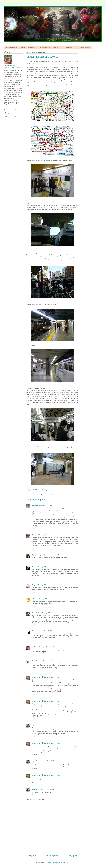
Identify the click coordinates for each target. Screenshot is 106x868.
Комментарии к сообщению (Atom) (58, 862)
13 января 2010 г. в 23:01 (46, 789)
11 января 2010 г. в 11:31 (44, 505)
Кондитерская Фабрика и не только (50, 47)
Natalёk (34, 567)
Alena (34, 505)
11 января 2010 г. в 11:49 (46, 535)
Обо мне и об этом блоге (28, 47)
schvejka (35, 599)
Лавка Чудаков (85, 47)
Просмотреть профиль (11, 117)
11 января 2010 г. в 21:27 (52, 701)
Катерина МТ (36, 677)
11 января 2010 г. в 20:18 (44, 661)
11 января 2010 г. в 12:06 (45, 567)
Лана (33, 631)
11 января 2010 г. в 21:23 (52, 677)
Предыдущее (72, 856)
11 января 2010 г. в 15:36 (49, 613)
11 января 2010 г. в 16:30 (44, 631)
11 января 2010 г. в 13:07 (46, 599)
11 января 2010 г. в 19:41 (46, 647)
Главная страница (11, 47)
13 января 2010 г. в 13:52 (52, 743)
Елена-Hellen (36, 613)
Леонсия (35, 535)
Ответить (35, 529)
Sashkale (35, 647)
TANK (34, 661)
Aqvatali (34, 725)
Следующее (32, 856)
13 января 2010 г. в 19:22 (52, 775)
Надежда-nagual (37, 555)
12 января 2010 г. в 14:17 (46, 725)
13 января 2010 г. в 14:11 (46, 761)
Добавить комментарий (36, 799)
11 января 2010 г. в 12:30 (45, 585)
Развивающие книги (71, 47)
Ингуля (34, 585)
